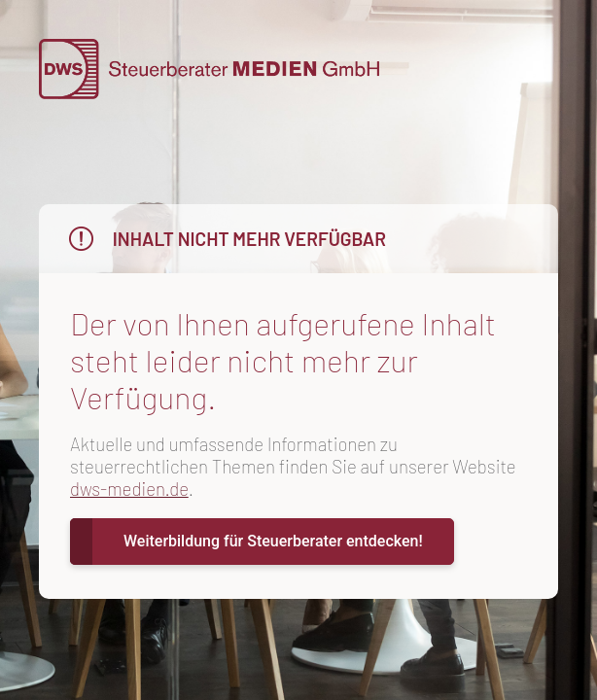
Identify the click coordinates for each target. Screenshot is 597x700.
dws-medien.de (129, 489)
